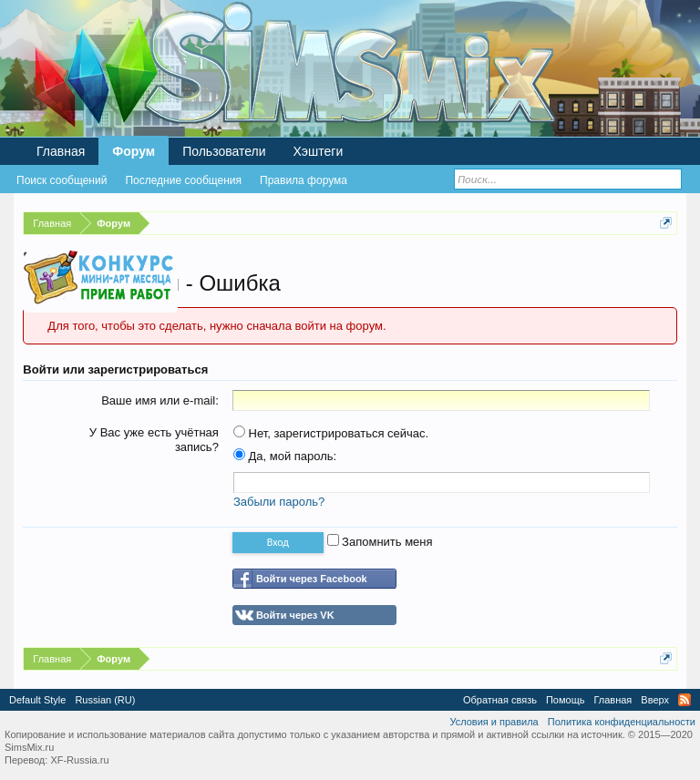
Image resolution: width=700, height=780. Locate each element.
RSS (685, 700)
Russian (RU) (105, 700)
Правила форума (304, 180)
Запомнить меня (380, 542)
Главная (61, 151)
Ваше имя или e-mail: (160, 400)
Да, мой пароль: (285, 456)
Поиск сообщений (62, 180)
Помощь (566, 700)
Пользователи (224, 151)
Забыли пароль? (279, 502)
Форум (134, 151)
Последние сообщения (183, 180)
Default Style (37, 700)
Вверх (655, 700)
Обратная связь (500, 700)
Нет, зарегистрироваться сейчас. (331, 433)
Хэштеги (319, 151)
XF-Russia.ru (79, 760)
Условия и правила (494, 722)
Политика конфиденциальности (622, 722)
